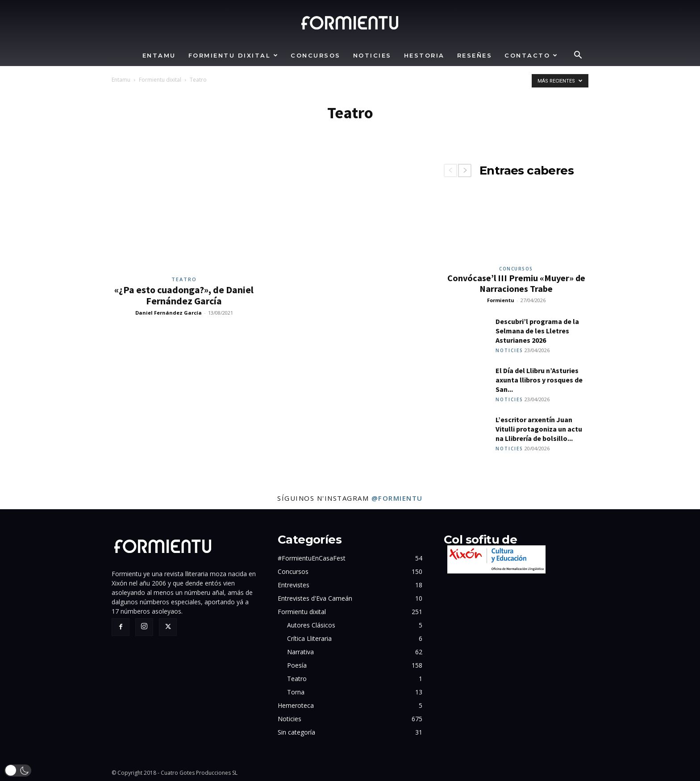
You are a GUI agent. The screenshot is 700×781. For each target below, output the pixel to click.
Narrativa (300, 652)
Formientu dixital (234, 55)
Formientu (501, 300)
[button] (578, 56)
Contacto (531, 55)
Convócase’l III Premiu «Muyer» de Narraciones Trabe (516, 283)
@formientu (397, 498)
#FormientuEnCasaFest (312, 558)
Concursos (316, 55)
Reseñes (475, 55)
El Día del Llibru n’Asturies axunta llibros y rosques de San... (539, 380)
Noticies (372, 55)
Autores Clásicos (311, 625)
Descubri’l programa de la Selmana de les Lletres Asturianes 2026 (537, 331)
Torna (296, 692)
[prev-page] (450, 170)
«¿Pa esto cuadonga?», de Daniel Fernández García (184, 295)
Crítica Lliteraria (309, 638)
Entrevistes (294, 585)
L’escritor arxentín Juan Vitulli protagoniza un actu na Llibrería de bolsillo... (539, 429)
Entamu (159, 55)
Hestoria (424, 55)
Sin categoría (296, 732)
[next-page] (465, 170)
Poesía (297, 665)
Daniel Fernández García (169, 313)
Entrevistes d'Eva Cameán (315, 598)
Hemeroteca (296, 705)
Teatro (184, 279)
